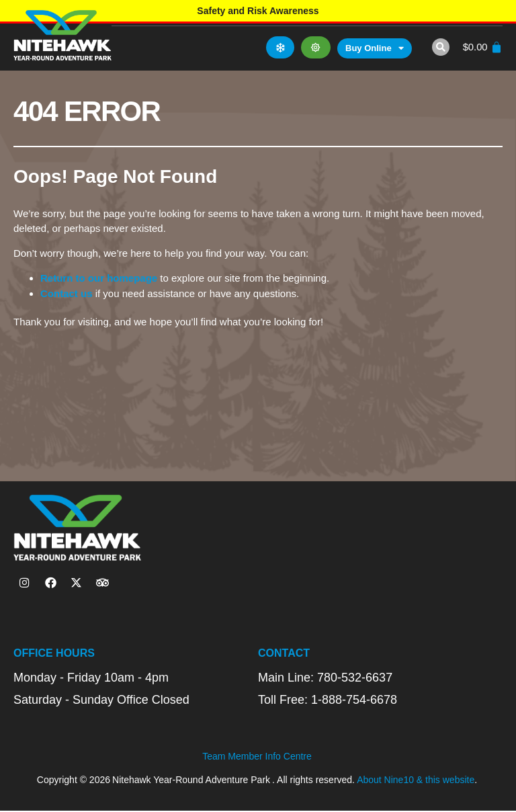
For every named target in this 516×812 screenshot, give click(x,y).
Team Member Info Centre (257, 758)
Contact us (67, 293)
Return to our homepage (99, 278)
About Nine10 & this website (416, 782)
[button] (438, 47)
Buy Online (373, 48)
